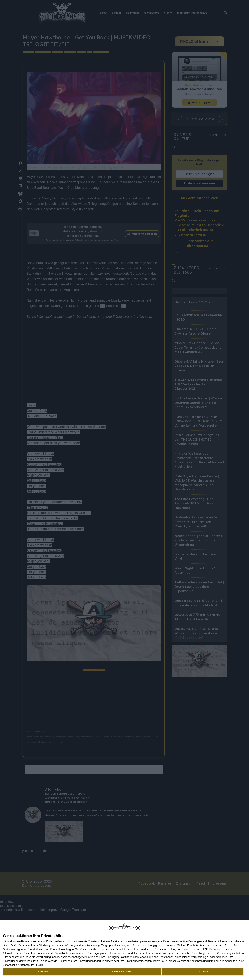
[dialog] (124, 950)
